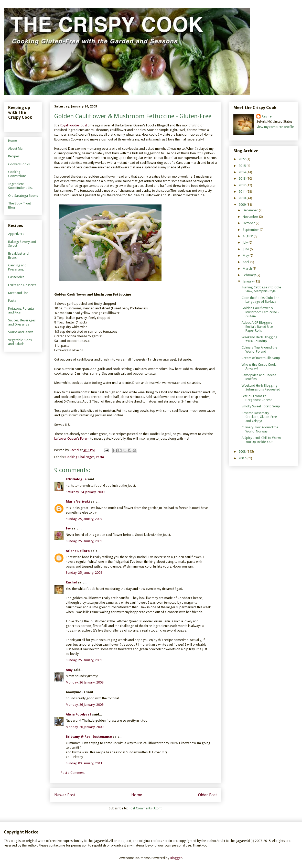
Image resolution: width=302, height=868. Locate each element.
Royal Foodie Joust (73, 125)
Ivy (68, 528)
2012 (242, 185)
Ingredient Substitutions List (20, 186)
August (248, 236)
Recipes (14, 156)
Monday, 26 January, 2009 (85, 682)
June (246, 249)
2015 (242, 166)
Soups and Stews (21, 332)
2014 (242, 172)
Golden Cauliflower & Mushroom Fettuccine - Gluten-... (260, 312)
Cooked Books (19, 164)
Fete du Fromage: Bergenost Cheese (257, 398)
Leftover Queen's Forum (72, 438)
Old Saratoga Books (23, 196)
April (246, 262)
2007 (242, 458)
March (248, 269)
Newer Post (65, 795)
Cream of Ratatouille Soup (261, 358)
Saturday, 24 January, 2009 (85, 492)
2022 (242, 159)
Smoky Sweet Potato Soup (261, 406)
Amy (69, 670)
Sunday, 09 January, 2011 (84, 763)
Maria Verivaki (78, 501)
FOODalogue (76, 479)
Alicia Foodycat (79, 714)
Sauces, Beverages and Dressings (22, 322)
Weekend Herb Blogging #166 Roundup (260, 339)
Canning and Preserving (17, 267)
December (251, 210)
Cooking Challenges (80, 457)
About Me (15, 149)
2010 (242, 198)
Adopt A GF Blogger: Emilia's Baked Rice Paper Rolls (257, 327)
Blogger (176, 858)
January (249, 281)
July (246, 242)
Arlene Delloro (78, 551)
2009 (242, 205)
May (246, 256)
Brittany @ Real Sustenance (89, 737)
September (251, 230)
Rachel (71, 582)
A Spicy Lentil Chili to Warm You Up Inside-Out (261, 440)
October (249, 223)
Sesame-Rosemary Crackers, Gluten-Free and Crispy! (259, 417)
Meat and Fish (18, 293)
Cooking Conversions (17, 174)
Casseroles (16, 277)
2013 (242, 178)
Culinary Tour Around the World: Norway (260, 429)
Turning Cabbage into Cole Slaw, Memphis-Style (261, 289)
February (250, 275)
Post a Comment (73, 773)
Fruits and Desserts (22, 285)
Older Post (208, 795)
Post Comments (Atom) (146, 808)
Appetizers (16, 234)
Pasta (100, 457)
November (251, 217)
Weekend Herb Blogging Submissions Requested (261, 388)
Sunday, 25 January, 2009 (84, 519)
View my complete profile (275, 127)
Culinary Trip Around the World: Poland (259, 349)
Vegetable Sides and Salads (20, 342)
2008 (242, 452)
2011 (242, 192)
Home (137, 795)
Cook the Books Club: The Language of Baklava (260, 300)
